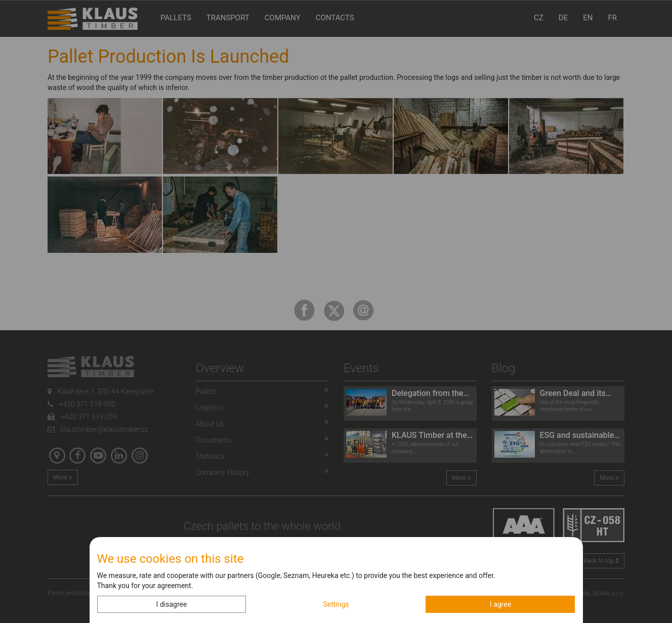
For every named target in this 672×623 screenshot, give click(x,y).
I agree (500, 604)
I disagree (172, 604)
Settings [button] (336, 604)
